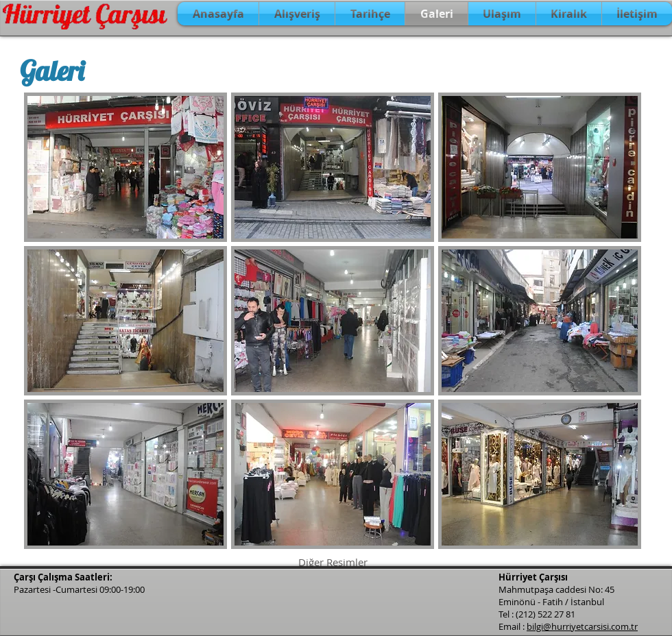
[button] (125, 167)
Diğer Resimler (333, 562)
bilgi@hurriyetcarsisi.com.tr (582, 626)
